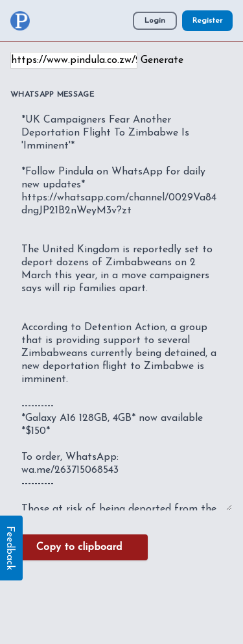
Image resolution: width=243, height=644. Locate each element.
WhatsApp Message (52, 95)
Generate (162, 60)
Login (155, 21)
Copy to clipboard (79, 547)
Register (207, 21)
